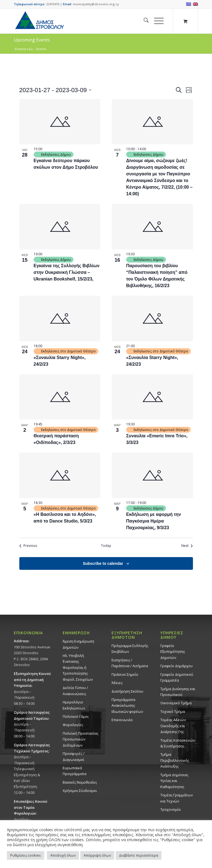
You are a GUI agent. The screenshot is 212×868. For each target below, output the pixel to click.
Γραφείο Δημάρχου (177, 666)
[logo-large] (39, 21)
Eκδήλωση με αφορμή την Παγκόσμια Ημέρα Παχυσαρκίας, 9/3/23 (154, 521)
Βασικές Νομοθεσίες (80, 782)
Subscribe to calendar (103, 563)
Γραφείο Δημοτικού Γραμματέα (177, 677)
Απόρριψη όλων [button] (97, 855)
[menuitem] (143, 21)
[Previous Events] (28, 546)
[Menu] (156, 21)
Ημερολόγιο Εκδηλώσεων (74, 705)
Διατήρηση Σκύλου (127, 691)
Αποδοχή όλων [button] (63, 855)
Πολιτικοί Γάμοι (76, 716)
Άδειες (117, 683)
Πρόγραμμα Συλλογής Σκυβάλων (130, 649)
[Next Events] (187, 546)
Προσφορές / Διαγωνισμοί (74, 756)
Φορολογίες (73, 725)
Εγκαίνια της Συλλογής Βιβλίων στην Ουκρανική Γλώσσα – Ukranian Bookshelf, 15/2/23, (67, 272)
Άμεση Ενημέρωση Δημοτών (78, 644)
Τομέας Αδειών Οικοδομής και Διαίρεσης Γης (173, 726)
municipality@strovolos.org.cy (96, 4)
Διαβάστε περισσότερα (139, 855)
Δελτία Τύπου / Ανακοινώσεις (75, 691)
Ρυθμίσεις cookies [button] (26, 855)
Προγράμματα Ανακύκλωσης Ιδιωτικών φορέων (127, 705)
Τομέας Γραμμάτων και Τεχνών (177, 798)
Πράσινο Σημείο (125, 674)
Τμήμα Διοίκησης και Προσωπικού (178, 692)
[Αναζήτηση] (143, 21)
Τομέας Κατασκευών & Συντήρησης (178, 743)
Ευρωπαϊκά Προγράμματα (75, 771)
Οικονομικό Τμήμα (176, 703)
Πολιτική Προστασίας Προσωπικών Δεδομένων (80, 739)
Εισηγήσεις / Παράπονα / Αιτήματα (130, 663)
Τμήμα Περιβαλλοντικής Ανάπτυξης (175, 760)
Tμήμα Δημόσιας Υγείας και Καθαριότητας (174, 781)
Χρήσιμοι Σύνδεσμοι (80, 791)
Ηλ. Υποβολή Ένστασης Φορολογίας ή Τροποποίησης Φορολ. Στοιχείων (78, 667)
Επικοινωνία (122, 720)
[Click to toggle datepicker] (55, 90)
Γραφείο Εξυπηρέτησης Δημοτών (173, 652)
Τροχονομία (170, 809)
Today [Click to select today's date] (106, 546)
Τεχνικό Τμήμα (173, 711)
